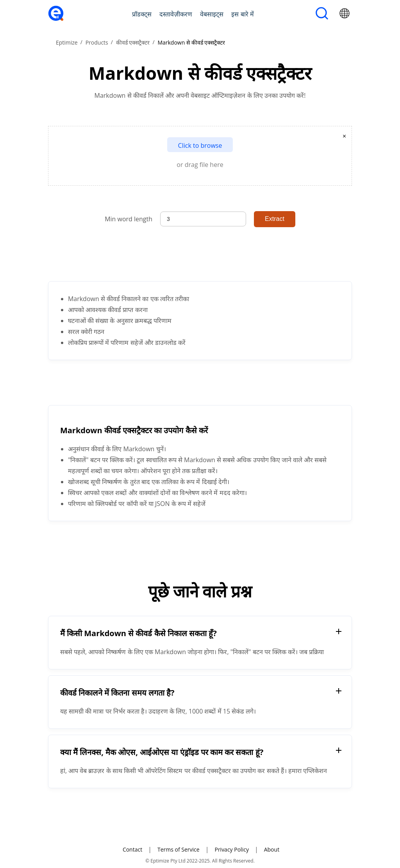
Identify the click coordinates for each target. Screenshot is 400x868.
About (272, 849)
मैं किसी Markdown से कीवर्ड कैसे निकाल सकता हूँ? (138, 633)
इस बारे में (242, 14)
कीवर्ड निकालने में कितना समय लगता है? (117, 693)
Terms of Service (179, 849)
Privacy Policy (231, 849)
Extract (275, 219)
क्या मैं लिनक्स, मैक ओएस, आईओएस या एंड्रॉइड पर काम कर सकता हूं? (162, 752)
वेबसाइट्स (212, 14)
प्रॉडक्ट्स (142, 14)
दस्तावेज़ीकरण (176, 14)
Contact (132, 849)
